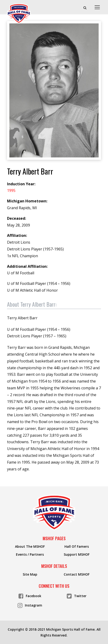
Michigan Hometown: (27, 201)
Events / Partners (30, 555)
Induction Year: (21, 184)
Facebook (30, 596)
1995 (11, 190)
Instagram (30, 605)
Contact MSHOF (77, 574)
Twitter (77, 596)
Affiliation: (17, 235)
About (32, 304)
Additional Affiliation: (27, 266)
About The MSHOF (30, 547)
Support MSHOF (77, 555)
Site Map (30, 574)
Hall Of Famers (77, 547)
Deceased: (17, 218)
